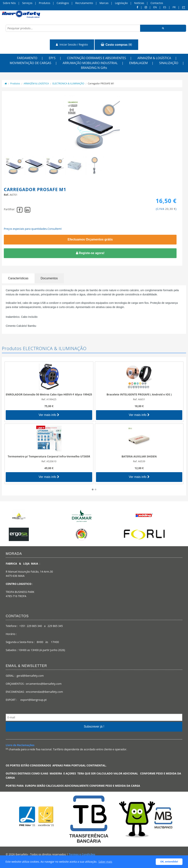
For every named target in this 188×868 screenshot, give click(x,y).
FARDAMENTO (27, 58)
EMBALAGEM (138, 63)
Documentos (49, 278)
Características (18, 278)
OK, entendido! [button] (169, 862)
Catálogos (63, 3)
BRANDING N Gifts (94, 68)
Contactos (157, 3)
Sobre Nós (9, 3)
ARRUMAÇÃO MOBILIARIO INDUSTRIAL (90, 63)
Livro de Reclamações (20, 745)
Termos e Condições (82, 854)
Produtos (44, 3)
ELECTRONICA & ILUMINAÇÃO (68, 84)
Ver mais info (49, 415)
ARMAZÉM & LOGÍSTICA (154, 58)
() (116, 45)
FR (174, 7)
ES (165, 7)
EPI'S (52, 58)
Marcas (104, 3)
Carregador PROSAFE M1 (101, 84)
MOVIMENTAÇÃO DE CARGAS (30, 63)
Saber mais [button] (105, 862)
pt (184, 7)
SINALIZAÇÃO (169, 63)
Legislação (121, 3)
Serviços (27, 3)
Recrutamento (84, 3)
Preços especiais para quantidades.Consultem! (33, 229)
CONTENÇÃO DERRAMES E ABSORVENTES (96, 58)
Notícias (139, 3)
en (155, 7)
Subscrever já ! (94, 727)
